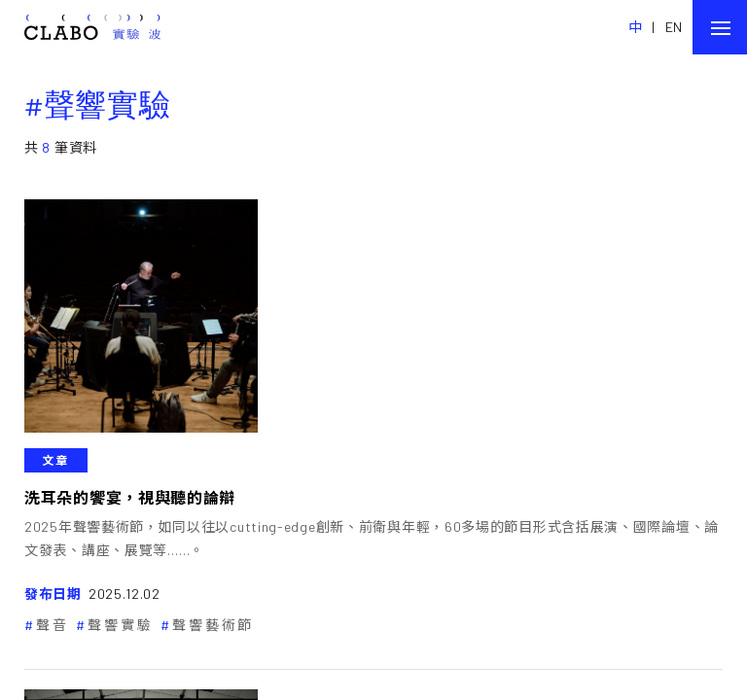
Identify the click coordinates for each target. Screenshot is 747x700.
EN (674, 27)
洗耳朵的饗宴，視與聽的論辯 (130, 497)
